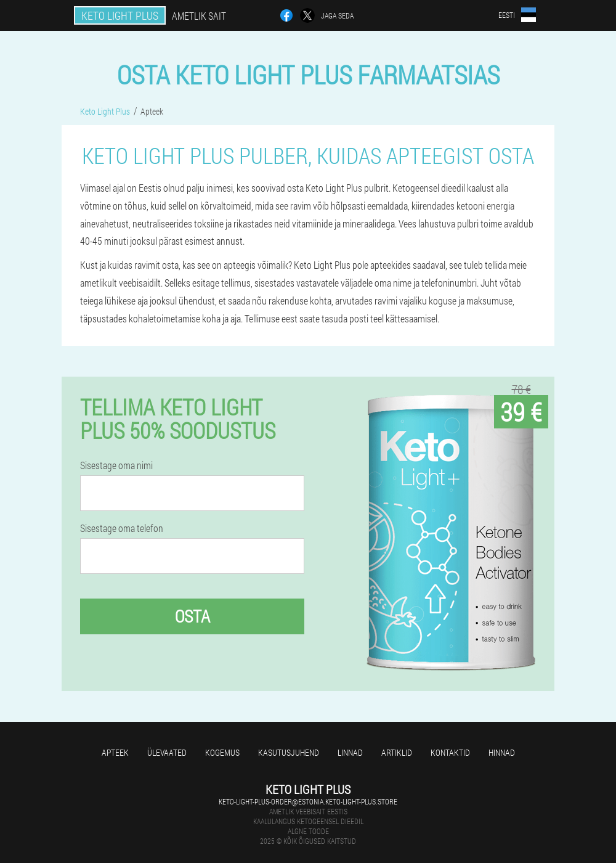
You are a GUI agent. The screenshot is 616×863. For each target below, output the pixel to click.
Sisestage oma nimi (116, 465)
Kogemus (222, 752)
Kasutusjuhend (289, 752)
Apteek (115, 752)
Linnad (350, 752)
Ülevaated (167, 752)
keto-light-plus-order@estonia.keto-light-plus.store (308, 801)
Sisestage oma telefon (122, 528)
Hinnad (502, 752)
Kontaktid (450, 752)
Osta (192, 616)
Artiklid (397, 752)
